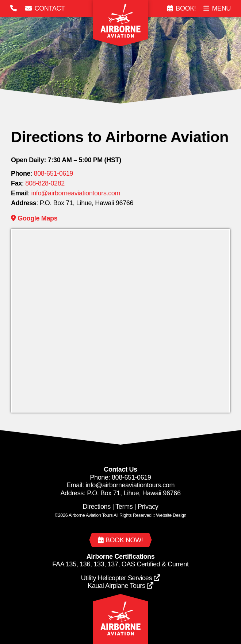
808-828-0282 (45, 183)
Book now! (120, 540)
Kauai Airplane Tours (120, 586)
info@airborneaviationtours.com (76, 193)
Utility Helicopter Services (121, 578)
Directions (96, 507)
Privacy (148, 507)
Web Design (171, 515)
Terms (124, 507)
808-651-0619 (54, 173)
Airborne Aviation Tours (91, 515)
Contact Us (120, 469)
